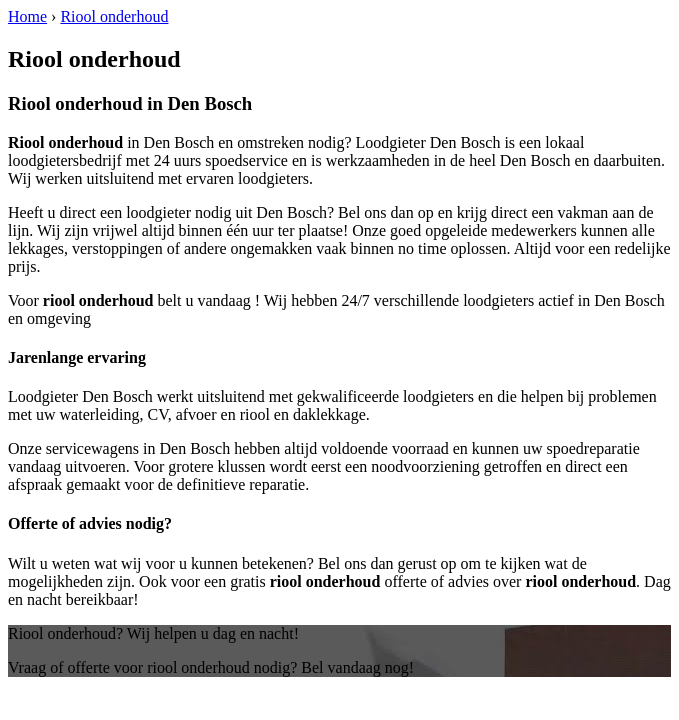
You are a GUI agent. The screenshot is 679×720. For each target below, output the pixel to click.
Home (27, 16)
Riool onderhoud (114, 16)
